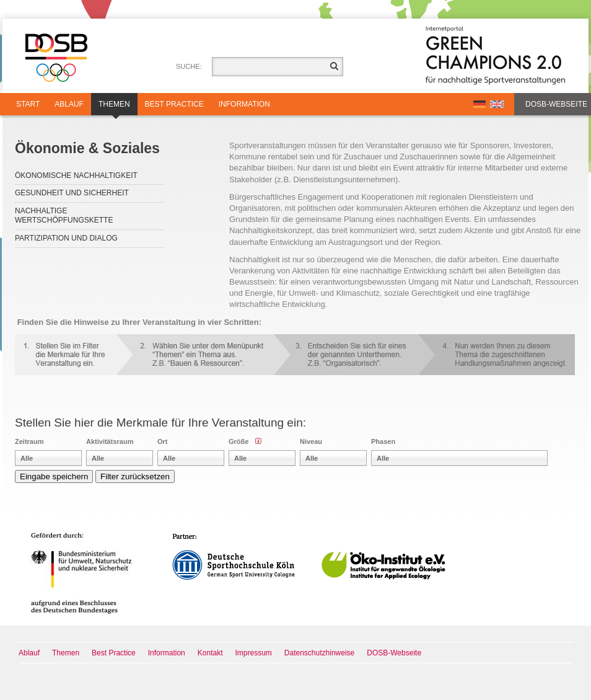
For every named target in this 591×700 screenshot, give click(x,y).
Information (244, 104)
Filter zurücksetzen (135, 476)
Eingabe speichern (54, 476)
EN (497, 104)
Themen (114, 108)
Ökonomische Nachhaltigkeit (76, 175)
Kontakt (210, 653)
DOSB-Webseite (556, 104)
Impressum (254, 653)
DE (479, 104)
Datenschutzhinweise (319, 653)
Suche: (189, 66)
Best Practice (174, 104)
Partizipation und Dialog (66, 238)
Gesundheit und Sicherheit (72, 193)
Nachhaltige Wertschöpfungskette (64, 216)
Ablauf (69, 104)
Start (28, 104)
